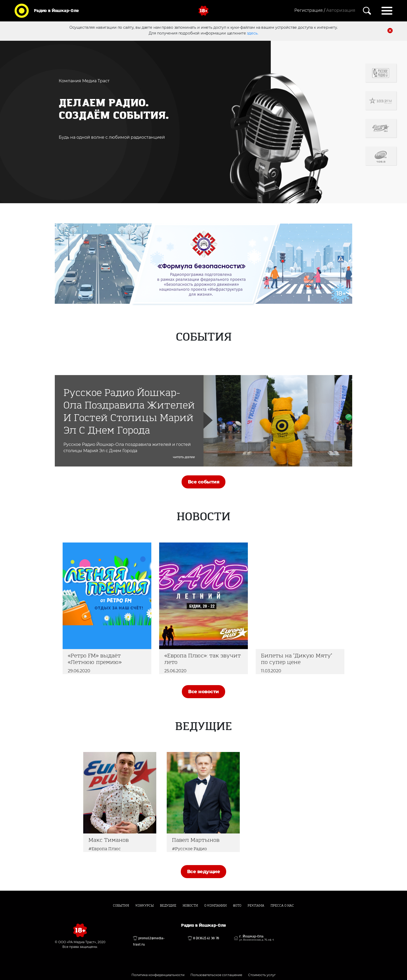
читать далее (184, 457)
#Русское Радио (189, 849)
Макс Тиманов (109, 840)
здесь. (252, 33)
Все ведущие (203, 872)
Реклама (256, 906)
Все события (203, 482)
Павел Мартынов (196, 840)
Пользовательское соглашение (216, 975)
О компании (216, 906)
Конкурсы (145, 906)
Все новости (203, 692)
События (121, 906)
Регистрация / (310, 10)
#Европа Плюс (105, 849)
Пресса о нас (282, 906)
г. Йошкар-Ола (257, 938)
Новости (190, 906)
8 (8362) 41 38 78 (206, 938)
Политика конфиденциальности (158, 975)
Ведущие (168, 906)
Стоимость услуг (262, 975)
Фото (237, 906)
